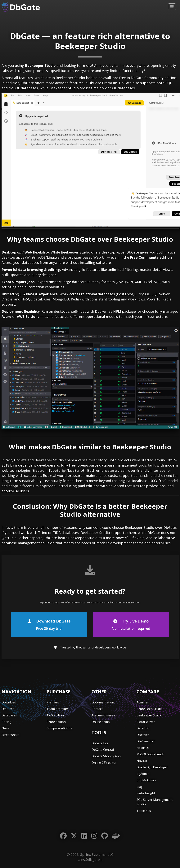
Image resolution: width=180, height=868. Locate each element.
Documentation (103, 702)
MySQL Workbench (150, 754)
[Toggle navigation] (172, 7)
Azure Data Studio (150, 709)
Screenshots (10, 735)
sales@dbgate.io (90, 860)
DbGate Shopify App (106, 756)
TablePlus (144, 811)
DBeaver (143, 735)
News (6, 728)
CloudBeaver (146, 722)
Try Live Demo (131, 625)
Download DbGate (49, 625)
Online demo (101, 722)
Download (9, 702)
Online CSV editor (104, 763)
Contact (97, 709)
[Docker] (116, 836)
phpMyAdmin (146, 780)
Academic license (103, 715)
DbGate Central (103, 750)
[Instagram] (94, 836)
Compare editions (59, 728)
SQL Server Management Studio (155, 802)
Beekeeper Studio (149, 715)
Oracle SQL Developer (152, 767)
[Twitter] (74, 836)
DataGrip (143, 728)
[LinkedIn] (84, 836)
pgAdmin (143, 774)
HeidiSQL (143, 748)
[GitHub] (105, 836)
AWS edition (55, 715)
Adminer (143, 702)
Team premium (58, 709)
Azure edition (56, 722)
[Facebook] (63, 836)
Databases (9, 715)
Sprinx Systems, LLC (97, 854)
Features (8, 709)
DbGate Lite (100, 743)
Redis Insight (146, 793)
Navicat (142, 761)
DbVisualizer (146, 741)
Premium (53, 702)
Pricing (7, 722)
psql (139, 787)
